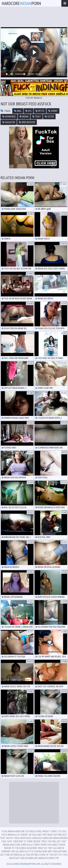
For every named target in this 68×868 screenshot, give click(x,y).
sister (49, 116)
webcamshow (27, 122)
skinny (53, 111)
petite (40, 111)
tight (37, 116)
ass (28, 111)
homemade (9, 116)
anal (18, 111)
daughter (9, 122)
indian (24, 116)
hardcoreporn (21, 3)
